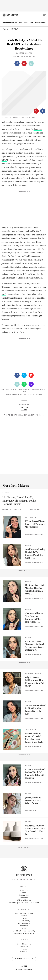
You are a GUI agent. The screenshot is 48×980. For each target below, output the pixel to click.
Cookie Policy (24, 921)
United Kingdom (24, 944)
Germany (24, 947)
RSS (24, 928)
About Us (24, 890)
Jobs (24, 893)
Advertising (24, 895)
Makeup (9, 395)
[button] (24, 63)
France (24, 949)
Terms (24, 916)
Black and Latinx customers (30, 278)
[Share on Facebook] (17, 63)
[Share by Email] (31, 63)
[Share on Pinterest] (24, 63)
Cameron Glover (24, 53)
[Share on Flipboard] (31, 375)
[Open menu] (44, 14)
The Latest (28, 395)
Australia (24, 952)
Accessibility (24, 923)
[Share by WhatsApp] (24, 384)
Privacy (24, 918)
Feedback (24, 898)
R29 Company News (24, 914)
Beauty (18, 395)
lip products (40, 267)
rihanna (38, 395)
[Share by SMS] (31, 384)
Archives (24, 926)
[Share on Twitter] (24, 375)
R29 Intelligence (24, 900)
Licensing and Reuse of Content (24, 903)
